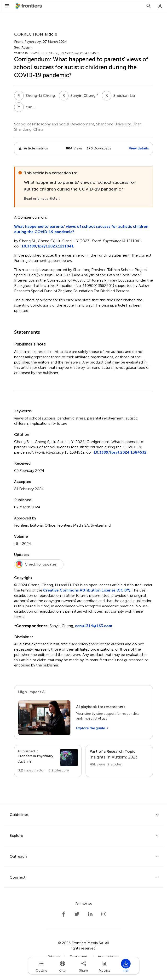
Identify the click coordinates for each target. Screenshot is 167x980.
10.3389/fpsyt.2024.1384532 (120, 452)
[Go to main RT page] (119, 761)
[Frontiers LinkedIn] (90, 914)
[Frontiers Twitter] (77, 914)
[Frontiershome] (29, 6)
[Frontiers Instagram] (104, 914)
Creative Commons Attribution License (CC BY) (87, 590)
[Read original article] (43, 199)
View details (139, 148)
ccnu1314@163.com (94, 626)
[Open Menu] (7, 6)
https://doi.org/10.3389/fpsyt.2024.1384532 (69, 53)
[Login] (160, 6)
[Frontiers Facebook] (63, 914)
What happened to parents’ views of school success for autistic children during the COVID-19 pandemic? (81, 229)
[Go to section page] (48, 761)
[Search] (149, 6)
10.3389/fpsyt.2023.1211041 (48, 246)
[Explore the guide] (92, 728)
